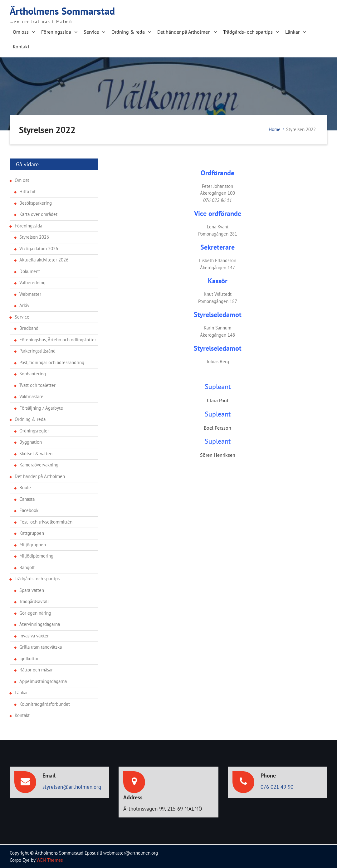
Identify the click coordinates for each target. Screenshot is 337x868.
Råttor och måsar (36, 669)
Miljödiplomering (36, 556)
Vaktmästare (31, 396)
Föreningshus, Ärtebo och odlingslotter (58, 339)
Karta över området (38, 214)
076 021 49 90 (277, 787)
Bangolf (27, 567)
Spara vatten (32, 590)
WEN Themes (50, 860)
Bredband (29, 328)
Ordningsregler (34, 430)
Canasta (27, 499)
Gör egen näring (35, 613)
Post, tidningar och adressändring (52, 362)
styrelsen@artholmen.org (72, 787)
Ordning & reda (128, 32)
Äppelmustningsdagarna (43, 681)
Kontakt (21, 46)
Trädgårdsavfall (34, 601)
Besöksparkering (36, 203)
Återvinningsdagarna (40, 624)
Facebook (29, 510)
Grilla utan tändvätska (41, 647)
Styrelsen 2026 (34, 237)
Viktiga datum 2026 (39, 248)
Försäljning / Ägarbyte (41, 408)
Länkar (292, 32)
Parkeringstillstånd (37, 351)
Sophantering (33, 373)
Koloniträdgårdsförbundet (45, 704)
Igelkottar (29, 658)
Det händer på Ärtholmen (184, 32)
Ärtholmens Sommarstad (62, 11)
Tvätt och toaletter (37, 385)
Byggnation (31, 442)
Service (91, 32)
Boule (25, 487)
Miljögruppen (33, 544)
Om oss (21, 32)
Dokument (30, 271)
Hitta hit (27, 191)
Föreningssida (56, 32)
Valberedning (32, 282)
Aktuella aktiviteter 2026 (44, 259)
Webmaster (30, 294)
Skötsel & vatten (36, 453)
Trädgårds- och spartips (248, 32)
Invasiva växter (34, 635)
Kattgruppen (32, 533)
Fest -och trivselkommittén (46, 522)
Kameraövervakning (39, 464)
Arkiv (24, 305)
